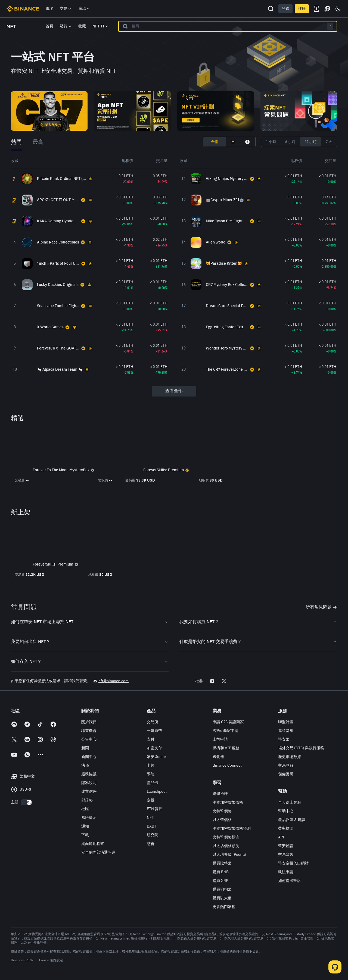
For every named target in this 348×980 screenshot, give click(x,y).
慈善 (151, 844)
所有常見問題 (321, 607)
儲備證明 (286, 774)
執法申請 (286, 872)
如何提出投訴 (290, 881)
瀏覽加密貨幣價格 (228, 803)
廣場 (84, 9)
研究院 (153, 835)
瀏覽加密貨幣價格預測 (232, 829)
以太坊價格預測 (226, 846)
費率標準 (286, 829)
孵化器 (218, 757)
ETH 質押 (155, 809)
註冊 (302, 9)
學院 (151, 774)
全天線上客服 (290, 803)
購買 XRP (220, 881)
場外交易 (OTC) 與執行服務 (301, 748)
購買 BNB (221, 872)
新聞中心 (89, 757)
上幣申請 (220, 739)
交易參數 (286, 855)
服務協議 (89, 774)
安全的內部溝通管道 (98, 853)
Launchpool (157, 792)
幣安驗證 (286, 846)
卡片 (151, 766)
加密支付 (154, 748)
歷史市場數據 (290, 757)
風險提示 (89, 818)
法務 (85, 766)
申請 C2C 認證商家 (228, 722)
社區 (85, 809)
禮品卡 (153, 783)
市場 (49, 9)
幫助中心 (286, 811)
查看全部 (174, 391)
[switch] (26, 802)
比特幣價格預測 (226, 837)
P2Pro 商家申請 (226, 731)
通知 (85, 826)
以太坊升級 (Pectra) (229, 855)
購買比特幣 (222, 863)
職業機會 (89, 731)
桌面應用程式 (93, 844)
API (281, 837)
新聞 (85, 748)
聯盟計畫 (286, 722)
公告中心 (89, 739)
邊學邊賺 (220, 794)
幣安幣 (284, 739)
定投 (151, 800)
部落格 (87, 800)
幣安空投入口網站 (293, 863)
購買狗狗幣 (222, 890)
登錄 (285, 9)
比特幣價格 (222, 811)
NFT (150, 818)
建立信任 (89, 792)
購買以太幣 (222, 898)
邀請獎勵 (286, 731)
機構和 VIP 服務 (226, 748)
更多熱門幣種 (224, 907)
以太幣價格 (222, 820)
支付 (151, 739)
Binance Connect (227, 766)
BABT (152, 826)
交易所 (153, 722)
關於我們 (89, 722)
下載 (85, 835)
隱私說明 (89, 783)
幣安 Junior (156, 757)
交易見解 (286, 766)
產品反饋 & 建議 (292, 820)
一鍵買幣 (154, 731)
